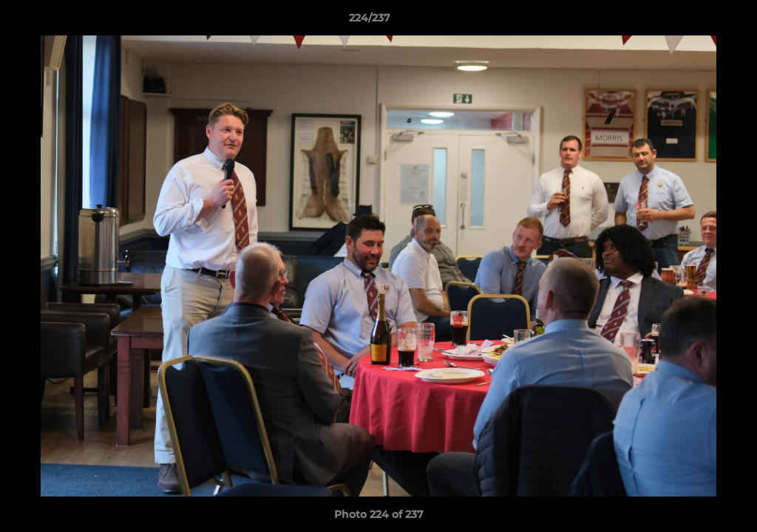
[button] (695, 21)
